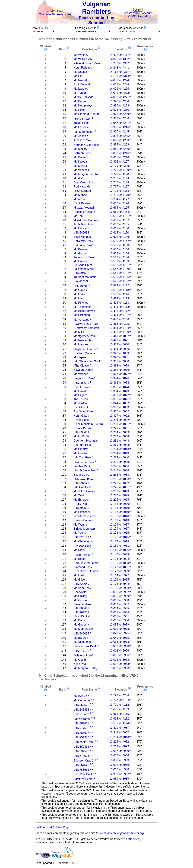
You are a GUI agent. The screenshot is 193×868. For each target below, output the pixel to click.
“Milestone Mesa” (84, 269)
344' (139, 145)
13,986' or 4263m (120, 106)
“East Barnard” (83, 191)
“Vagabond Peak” (84, 378)
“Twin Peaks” (82, 616)
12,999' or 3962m (120, 774)
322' (139, 633)
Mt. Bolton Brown (84, 311)
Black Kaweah (82, 203)
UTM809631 (81, 383)
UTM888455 (81, 608)
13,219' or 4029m (120, 491)
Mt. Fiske (79, 294)
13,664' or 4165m (120, 208)
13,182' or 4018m (120, 516)
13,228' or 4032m (120, 483)
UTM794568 (81, 273)
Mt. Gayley (80, 290)
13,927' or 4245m (120, 132)
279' (139, 709)
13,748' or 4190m (120, 174)
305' (139, 554)
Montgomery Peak (85, 336)
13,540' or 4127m (120, 273)
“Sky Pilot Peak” (84, 774)
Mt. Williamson (83, 59)
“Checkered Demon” (86, 571)
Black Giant (81, 407)
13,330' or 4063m (120, 407)
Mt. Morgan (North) (85, 668)
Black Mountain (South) (88, 424)
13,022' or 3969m (120, 765)
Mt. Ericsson (81, 228)
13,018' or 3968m (120, 646)
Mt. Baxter (80, 559)
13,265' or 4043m (120, 445)
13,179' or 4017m (120, 525)
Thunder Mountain (85, 277)
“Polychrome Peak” (86, 646)
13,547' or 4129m (120, 269)
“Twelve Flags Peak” (86, 324)
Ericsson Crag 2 (84, 761)
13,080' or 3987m (120, 604)
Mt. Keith (79, 110)
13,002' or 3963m (120, 664)
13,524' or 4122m (120, 285)
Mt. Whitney (81, 55)
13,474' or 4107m (120, 315)
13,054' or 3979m (120, 625)
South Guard (82, 475)
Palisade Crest (83, 265)
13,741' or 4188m (120, 178)
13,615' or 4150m (120, 228)
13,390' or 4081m (120, 357)
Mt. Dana (79, 620)
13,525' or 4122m (120, 281)
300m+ (141, 55)
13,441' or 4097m (120, 336)
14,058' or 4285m (120, 84)
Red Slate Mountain (86, 563)
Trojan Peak (81, 123)
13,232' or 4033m (120, 475)
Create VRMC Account (138, 13)
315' (139, 546)
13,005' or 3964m (120, 660)
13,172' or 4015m (120, 537)
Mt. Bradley (81, 449)
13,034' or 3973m (120, 642)
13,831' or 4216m (120, 157)
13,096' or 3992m (120, 592)
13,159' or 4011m (120, 546)
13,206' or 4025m (120, 495)
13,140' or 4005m (120, 554)
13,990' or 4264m (120, 101)
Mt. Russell (80, 80)
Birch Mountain (83, 237)
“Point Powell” (82, 387)
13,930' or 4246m (120, 127)
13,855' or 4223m (120, 145)
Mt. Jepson (80, 357)
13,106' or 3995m (120, 580)
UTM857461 (81, 723)
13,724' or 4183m (120, 191)
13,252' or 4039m (120, 462)
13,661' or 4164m (120, 212)
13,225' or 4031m (120, 487)
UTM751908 (81, 737)
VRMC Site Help (138, 16)
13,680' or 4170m (120, 203)
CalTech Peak (82, 153)
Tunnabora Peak (84, 257)
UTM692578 (81, 751)
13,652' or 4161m (120, 216)
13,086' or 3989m (120, 596)
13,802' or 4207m (120, 162)
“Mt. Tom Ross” (83, 457)
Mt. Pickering (82, 315)
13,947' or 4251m (120, 123)
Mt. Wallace (81, 374)
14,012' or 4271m (120, 97)
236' (139, 746)
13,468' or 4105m (120, 324)
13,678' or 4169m (120, 709)
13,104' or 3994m (120, 584)
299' (139, 737)
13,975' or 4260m (120, 110)
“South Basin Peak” (86, 470)
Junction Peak (82, 140)
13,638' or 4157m (120, 220)
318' (139, 537)
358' (139, 383)
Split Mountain (82, 84)
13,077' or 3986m (120, 755)
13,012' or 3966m (120, 651)
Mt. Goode (80, 600)
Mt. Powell (80, 391)
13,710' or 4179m (120, 195)
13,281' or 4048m (120, 441)
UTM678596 (81, 756)
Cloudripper (81, 281)
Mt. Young (80, 533)
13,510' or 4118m (120, 290)
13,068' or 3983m (120, 760)
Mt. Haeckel (81, 344)
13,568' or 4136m (120, 253)
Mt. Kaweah (81, 162)
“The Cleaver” (82, 366)
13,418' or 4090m (120, 344)
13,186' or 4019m (120, 508)
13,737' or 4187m (120, 187)
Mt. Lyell (79, 575)
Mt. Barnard (81, 101)
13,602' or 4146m (120, 237)
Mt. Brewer (80, 249)
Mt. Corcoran (82, 700)
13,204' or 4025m (120, 500)
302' (139, 118)
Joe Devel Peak (83, 411)
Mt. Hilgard (80, 395)
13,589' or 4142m (120, 241)
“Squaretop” (81, 286)
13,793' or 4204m (120, 695)
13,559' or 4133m (120, 261)
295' (139, 705)
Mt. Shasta (80, 72)
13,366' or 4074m (120, 383)
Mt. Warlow (80, 495)
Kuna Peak (80, 664)
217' (139, 760)
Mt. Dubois (80, 261)
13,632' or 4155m (120, 224)
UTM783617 (81, 733)
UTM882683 (81, 233)
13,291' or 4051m (120, 424)
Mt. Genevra (81, 625)
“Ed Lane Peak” (83, 245)
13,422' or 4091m (120, 340)
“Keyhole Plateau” (85, 349)
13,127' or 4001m (120, 567)
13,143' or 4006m (120, 550)
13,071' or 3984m (120, 612)
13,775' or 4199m (120, 170)
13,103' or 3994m (120, 588)
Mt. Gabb (79, 178)
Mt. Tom (79, 216)
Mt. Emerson (82, 500)
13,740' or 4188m (120, 182)
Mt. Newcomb (82, 340)
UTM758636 (81, 770)
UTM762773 (81, 612)
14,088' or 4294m (120, 80)
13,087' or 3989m (120, 751)
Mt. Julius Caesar (84, 491)
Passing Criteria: (87, 28)
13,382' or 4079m (120, 370)
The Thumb (81, 399)
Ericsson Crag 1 (84, 546)
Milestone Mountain (86, 220)
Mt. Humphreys (83, 106)
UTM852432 (81, 747)
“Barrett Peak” (82, 119)
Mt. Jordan (80, 403)
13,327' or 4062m (120, 411)
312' (139, 462)
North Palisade (83, 68)
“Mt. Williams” (82, 719)
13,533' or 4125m (120, 277)
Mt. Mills (79, 332)
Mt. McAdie (81, 166)
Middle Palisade (83, 97)
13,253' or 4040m (120, 457)
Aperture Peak (83, 445)
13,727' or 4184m (120, 700)
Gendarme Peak (84, 462)
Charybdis (80, 592)
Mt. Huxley (80, 596)
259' (139, 714)
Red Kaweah (82, 187)
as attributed (132, 839)
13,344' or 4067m (120, 403)
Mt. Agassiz (81, 136)
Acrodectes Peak (84, 516)
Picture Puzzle (83, 428)
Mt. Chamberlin (83, 541)
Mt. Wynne (80, 525)
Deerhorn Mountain (86, 441)
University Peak (83, 241)
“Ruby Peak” (81, 504)
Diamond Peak (83, 567)
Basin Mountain (83, 520)
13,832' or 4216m (120, 153)
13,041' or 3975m (120, 633)
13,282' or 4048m (120, 436)
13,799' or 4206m (120, 166)
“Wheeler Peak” (83, 656)
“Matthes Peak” (83, 779)
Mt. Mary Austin (83, 629)
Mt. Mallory (80, 149)
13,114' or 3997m (120, 575)
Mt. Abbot (80, 199)
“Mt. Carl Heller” (83, 487)
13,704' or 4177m (120, 199)
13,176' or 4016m (120, 533)
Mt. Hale (79, 298)
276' (139, 742)
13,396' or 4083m (120, 353)
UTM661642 (81, 765)
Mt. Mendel (80, 195)
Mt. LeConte (81, 127)
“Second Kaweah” (85, 212)
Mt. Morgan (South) (86, 174)
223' (139, 700)
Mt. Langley (81, 89)
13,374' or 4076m (120, 378)
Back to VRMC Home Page (53, 827)
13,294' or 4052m (120, 420)
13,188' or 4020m (120, 504)
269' (139, 732)
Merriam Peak (82, 588)
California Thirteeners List (55, 14)
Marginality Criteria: (132, 28)
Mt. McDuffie (81, 436)
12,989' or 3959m (120, 779)
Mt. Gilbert (80, 580)
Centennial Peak (84, 742)
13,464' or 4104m (120, 328)
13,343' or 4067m (120, 732)
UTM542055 (81, 634)
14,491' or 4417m (120, 55)
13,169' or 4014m (120, 541)
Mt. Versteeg (81, 320)
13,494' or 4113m (120, 298)
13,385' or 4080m (120, 361)
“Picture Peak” (82, 555)
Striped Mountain (84, 529)
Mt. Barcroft (81, 638)
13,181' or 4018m (120, 520)
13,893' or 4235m (120, 136)
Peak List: (40, 28)
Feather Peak (82, 466)
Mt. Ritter (79, 550)
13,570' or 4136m (120, 249)
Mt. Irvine (79, 696)
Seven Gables (82, 604)
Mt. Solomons (82, 642)
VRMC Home (55, 11)
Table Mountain (83, 224)
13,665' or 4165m (120, 714)
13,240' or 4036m (120, 470)
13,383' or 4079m (120, 366)
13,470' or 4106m (120, 319)
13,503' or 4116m (120, 294)
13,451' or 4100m (120, 332)
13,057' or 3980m (120, 620)
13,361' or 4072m (120, 395)
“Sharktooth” (81, 714)
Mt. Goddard (81, 253)
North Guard (81, 416)
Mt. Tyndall (80, 93)
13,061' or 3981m (120, 616)
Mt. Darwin (80, 157)
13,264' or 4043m (120, 449)
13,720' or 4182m (120, 705)
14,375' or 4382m (120, 59)
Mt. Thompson (83, 307)
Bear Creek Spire (84, 182)
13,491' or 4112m (120, 311)
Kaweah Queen (83, 370)
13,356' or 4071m (120, 399)
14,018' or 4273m (120, 93)
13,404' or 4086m (120, 349)
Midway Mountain (85, 208)
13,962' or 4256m (120, 118)
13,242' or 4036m (120, 466)
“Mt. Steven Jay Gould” (88, 361)
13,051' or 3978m (120, 629)
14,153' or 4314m (120, 76)
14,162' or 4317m (120, 72)
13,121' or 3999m (120, 571)
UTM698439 (81, 432)
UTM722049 (81, 584)
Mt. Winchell (81, 170)
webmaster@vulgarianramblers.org (122, 833)
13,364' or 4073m (120, 391)
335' (139, 319)
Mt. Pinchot (81, 303)
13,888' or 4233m (120, 140)
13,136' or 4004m (120, 559)
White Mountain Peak (87, 63)
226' (139, 695)
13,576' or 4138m (120, 245)
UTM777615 (81, 728)
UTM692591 (81, 483)
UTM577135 (81, 651)
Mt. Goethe (80, 453)
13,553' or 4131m (120, 265)
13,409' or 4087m (120, 728)
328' (139, 349)
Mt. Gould (80, 660)
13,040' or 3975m (120, 638)
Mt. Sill (78, 76)
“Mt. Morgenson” (84, 132)
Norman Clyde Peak (86, 145)
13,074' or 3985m (120, 608)
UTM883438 (81, 710)
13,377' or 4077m (120, 374)
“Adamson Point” (84, 479)
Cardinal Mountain (85, 353)
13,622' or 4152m (120, 719)
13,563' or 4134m (120, 257)
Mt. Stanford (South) (86, 114)
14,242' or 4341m (120, 68)
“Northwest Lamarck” (87, 328)
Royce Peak (81, 420)
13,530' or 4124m (120, 723)
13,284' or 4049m (120, 432)
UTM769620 (81, 705)
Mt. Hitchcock (82, 512)
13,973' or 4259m (120, 114)
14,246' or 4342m (120, 63)
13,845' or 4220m (120, 149)
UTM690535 (81, 508)
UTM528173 (81, 538)
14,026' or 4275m (120, 89)
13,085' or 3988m (120, 600)
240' (139, 728)
